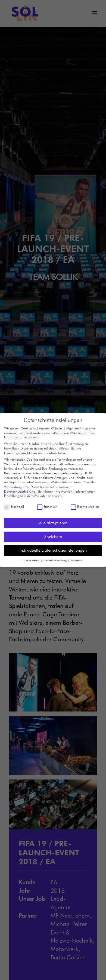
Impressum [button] (77, 560)
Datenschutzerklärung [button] (55, 560)
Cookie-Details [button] (32, 560)
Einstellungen (14, 495)
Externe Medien (85, 506)
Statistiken (47, 506)
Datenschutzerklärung (20, 490)
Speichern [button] (53, 536)
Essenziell (14, 506)
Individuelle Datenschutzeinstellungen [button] (53, 549)
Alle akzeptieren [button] (53, 522)
